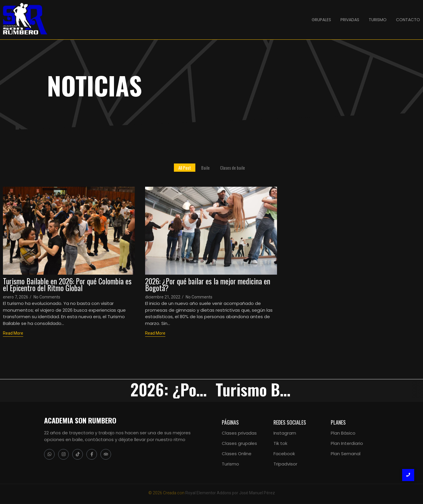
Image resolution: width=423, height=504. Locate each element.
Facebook (284, 454)
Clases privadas (239, 433)
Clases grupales (239, 443)
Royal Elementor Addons (208, 493)
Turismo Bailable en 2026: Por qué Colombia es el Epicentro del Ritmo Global (67, 284)
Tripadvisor (285, 464)
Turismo (230, 464)
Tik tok (280, 443)
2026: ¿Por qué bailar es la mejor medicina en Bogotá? (208, 284)
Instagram (285, 433)
